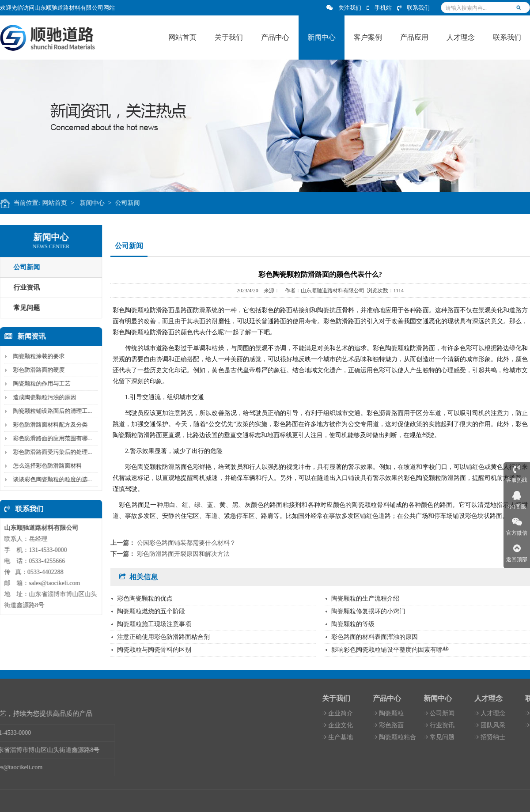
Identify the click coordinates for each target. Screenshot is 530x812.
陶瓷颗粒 (451, 713)
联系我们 (413, 8)
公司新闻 (130, 203)
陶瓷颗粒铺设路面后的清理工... (51, 411)
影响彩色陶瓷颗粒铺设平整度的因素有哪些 (390, 650)
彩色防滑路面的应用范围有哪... (51, 438)
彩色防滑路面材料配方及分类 (48, 425)
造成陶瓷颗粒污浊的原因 (43, 397)
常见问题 (502, 737)
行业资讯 (502, 725)
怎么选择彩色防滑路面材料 (45, 466)
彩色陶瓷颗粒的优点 (145, 599)
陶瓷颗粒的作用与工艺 (40, 383)
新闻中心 (95, 203)
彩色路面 (451, 725)
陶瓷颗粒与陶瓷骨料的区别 (154, 650)
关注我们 (344, 8)
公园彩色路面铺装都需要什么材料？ (186, 543)
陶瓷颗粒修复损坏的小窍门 (368, 611)
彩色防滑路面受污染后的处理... (51, 452)
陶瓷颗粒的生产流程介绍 (365, 599)
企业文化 (400, 725)
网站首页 (57, 203)
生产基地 (400, 737)
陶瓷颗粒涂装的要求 (37, 356)
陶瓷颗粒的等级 (353, 624)
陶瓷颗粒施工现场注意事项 (154, 624)
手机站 (379, 8)
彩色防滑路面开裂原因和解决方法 (183, 554)
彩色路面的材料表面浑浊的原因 (375, 637)
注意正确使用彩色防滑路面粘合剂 (163, 637)
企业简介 (400, 713)
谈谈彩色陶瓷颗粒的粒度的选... (51, 479)
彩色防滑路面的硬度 (37, 370)
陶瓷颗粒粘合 (457, 737)
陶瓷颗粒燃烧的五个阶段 (151, 611)
